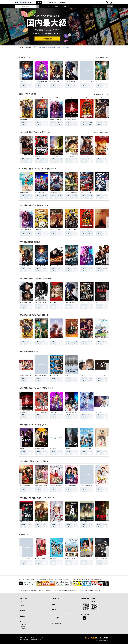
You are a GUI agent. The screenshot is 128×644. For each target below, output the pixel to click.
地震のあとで (68, 376)
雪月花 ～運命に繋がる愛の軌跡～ (88, 485)
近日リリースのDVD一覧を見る (100, 132)
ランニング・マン (84, 119)
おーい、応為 (83, 339)
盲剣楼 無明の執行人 (70, 81)
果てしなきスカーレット (71, 119)
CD (47, 2)
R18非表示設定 (24, 630)
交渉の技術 (68, 449)
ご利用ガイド (95, 6)
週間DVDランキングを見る (101, 94)
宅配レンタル (24, 624)
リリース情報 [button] (55, 6)
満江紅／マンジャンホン (101, 302)
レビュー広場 (55, 618)
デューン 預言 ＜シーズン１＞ (88, 522)
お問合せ (54, 610)
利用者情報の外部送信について (95, 590)
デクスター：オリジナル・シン (57, 522)
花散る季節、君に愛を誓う (56, 485)
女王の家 (22, 449)
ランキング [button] (66, 6)
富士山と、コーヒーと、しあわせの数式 (74, 558)
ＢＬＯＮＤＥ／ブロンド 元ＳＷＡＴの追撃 (105, 266)
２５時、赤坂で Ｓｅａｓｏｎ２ (88, 376)
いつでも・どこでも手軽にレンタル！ (26, 579)
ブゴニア (98, 156)
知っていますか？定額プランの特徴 (62, 579)
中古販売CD (63, 2)
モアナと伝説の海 (24, 193)
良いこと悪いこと (54, 376)
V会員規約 (26, 590)
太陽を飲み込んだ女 (40, 449)
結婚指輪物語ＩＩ (100, 412)
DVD (40, 2)
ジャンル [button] (44, 6)
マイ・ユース (53, 449)
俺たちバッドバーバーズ (41, 376)
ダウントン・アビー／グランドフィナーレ (44, 522)
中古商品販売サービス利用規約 (52, 590)
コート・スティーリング (71, 229)
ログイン (111, 3)
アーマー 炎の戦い (70, 156)
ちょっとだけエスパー (100, 376)
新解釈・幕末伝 (24, 119)
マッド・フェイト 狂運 (25, 302)
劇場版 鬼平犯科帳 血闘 (101, 558)
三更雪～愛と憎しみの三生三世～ (73, 485)
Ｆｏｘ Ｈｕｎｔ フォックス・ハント (89, 302)
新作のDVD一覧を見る (102, 58)
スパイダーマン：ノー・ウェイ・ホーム (59, 193)
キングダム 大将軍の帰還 (71, 193)
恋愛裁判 (67, 339)
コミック (54, 2)
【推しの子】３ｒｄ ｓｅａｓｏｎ (43, 81)
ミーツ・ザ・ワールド (25, 558)
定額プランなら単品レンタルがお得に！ (81, 579)
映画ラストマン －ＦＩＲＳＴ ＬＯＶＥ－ (45, 156)
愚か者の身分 (99, 81)
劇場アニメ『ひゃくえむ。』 (42, 412)
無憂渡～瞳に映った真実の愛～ (42, 485)
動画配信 (22, 616)
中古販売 (23, 628)
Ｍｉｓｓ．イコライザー (56, 266)
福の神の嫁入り (99, 485)
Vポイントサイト (56, 623)
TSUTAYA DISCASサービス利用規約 (36, 590)
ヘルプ (103, 6)
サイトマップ (105, 590)
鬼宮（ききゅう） (100, 449)
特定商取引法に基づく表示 (81, 590)
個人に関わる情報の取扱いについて (67, 590)
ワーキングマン (24, 156)
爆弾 (36, 119)
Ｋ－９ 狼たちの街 (55, 81)
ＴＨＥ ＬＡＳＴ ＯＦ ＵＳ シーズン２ (75, 522)
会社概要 (21, 590)
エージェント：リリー (85, 266)
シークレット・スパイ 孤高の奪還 (88, 156)
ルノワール (83, 558)
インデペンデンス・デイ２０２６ (27, 81)
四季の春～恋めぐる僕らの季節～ (88, 449)
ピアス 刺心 (53, 302)
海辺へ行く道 (53, 558)
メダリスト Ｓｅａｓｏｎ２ (87, 412)
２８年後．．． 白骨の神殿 (57, 229)
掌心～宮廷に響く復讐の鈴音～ (27, 485)
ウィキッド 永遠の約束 (56, 156)
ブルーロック (99, 193)
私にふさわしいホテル (40, 558)
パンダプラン (38, 229)
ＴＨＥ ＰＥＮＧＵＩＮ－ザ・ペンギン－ (105, 522)
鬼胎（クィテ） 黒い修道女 (42, 302)
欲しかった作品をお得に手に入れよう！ (45, 579)
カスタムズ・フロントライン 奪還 (73, 266)
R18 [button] (109, 6)
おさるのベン (99, 229)
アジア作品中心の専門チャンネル (98, 579)
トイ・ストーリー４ (40, 193)
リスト (107, 3)
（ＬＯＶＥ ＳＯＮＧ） (101, 339)
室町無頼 (98, 119)
